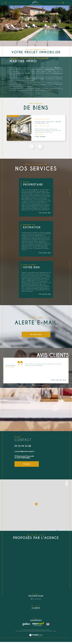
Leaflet (52, 532)
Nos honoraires (19, 633)
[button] (40, 147)
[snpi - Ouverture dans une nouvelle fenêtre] (48, 626)
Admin (39, 633)
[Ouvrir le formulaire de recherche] (6, 3)
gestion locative (58, 73)
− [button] (67, 486)
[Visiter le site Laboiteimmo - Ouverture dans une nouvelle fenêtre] (36, 639)
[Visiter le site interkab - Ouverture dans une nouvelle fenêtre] (38, 626)
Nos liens (43, 633)
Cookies (55, 633)
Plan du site (26, 633)
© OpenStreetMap (65, 532)
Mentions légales (33, 633)
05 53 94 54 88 (23, 448)
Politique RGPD (49, 633)
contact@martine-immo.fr (24, 453)
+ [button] (67, 483)
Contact (70, 193)
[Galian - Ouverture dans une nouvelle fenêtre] (26, 626)
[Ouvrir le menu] (63, 3)
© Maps (57, 532)
